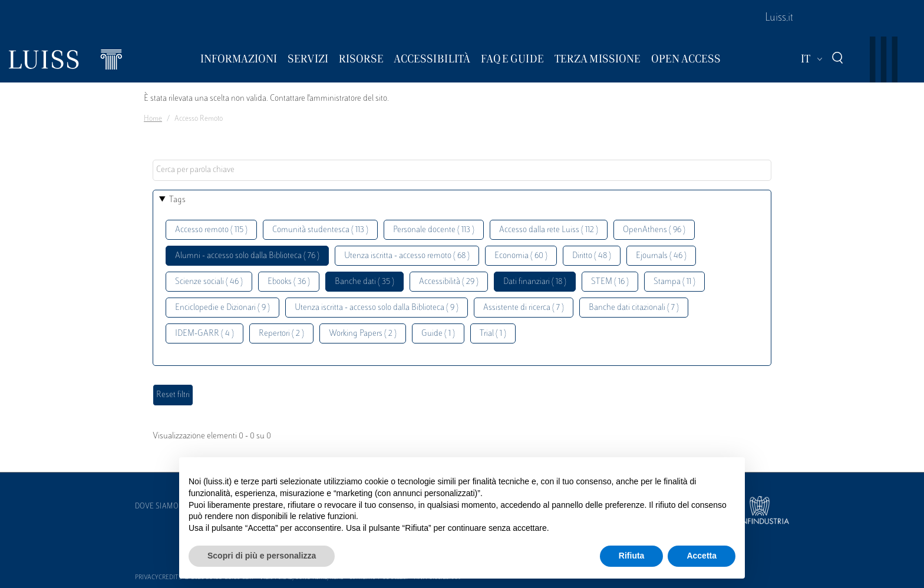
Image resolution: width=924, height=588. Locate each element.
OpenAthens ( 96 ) (654, 230)
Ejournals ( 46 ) (661, 256)
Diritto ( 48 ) (592, 256)
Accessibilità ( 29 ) (449, 282)
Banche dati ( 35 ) (364, 282)
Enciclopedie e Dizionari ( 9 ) (222, 308)
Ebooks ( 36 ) (289, 282)
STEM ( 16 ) (610, 282)
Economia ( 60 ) (521, 256)
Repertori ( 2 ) (281, 334)
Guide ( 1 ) (438, 334)
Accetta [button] (702, 556)
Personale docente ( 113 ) (434, 230)
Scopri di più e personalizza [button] (262, 556)
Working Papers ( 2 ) (363, 334)
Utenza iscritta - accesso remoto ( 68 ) (407, 256)
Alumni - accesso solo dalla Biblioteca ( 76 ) (247, 256)
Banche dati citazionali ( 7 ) (634, 308)
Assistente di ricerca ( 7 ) (524, 308)
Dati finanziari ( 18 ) (535, 282)
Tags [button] (177, 200)
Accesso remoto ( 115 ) (211, 230)
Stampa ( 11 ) (674, 282)
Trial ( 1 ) (493, 334)
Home (153, 119)
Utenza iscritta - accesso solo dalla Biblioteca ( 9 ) (377, 308)
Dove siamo (157, 507)
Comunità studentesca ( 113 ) (320, 230)
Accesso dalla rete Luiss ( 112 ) (549, 230)
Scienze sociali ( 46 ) (209, 282)
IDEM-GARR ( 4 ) (204, 334)
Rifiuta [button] (632, 556)
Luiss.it (779, 18)
